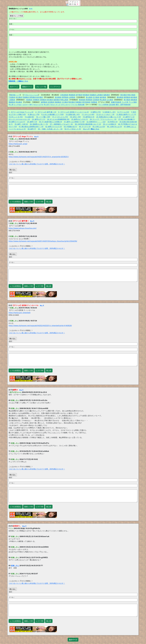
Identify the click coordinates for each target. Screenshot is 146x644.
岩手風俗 (79, 95)
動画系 (119, 102)
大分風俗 (65, 102)
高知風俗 (19, 102)
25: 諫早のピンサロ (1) (80, 119)
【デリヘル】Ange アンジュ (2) (22, 112)
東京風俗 (124, 95)
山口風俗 (110, 100)
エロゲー (26, 105)
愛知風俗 (120, 97)
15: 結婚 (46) (29, 117)
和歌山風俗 (64, 100)
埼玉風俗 (19, 97)
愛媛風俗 (12, 102)
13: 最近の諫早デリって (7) (126, 114)
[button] (73, 640)
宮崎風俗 (78, 102)
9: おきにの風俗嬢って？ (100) (52, 114)
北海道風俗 (64, 95)
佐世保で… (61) (110, 112)
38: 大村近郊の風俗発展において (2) (88, 124)
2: (36, 112)
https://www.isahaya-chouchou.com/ (23, 228)
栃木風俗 (40, 97)
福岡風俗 (44, 102)
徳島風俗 (134, 100)
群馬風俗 (33, 97)
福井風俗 (103, 97)
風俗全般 (81, 105)
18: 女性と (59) (75, 117)
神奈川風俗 (131, 95)
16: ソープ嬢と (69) (43, 117)
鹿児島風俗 (86, 102)
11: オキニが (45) (88, 114)
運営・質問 (120, 105)
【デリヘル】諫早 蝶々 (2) (47, 112)
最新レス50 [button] (28, 202)
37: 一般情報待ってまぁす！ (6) (61, 124)
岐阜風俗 (134, 97)
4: (91, 112)
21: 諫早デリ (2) (129, 117)
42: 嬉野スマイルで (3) (54, 127)
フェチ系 (125, 102)
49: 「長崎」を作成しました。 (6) (50, 129)
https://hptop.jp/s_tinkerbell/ (20, 313)
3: (59, 112)
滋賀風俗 (57, 100)
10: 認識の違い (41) (73, 114)
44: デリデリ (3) (85, 127)
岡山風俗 (103, 100)
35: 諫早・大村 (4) (21, 124)
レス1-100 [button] (40, 202)
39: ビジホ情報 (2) (109, 124)
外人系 (46, 105)
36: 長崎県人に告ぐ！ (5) (39, 124)
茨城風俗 (26, 97)
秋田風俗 (86, 95)
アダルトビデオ (38, 105)
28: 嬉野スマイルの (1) (17, 122)
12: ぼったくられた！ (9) (105, 114)
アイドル (74, 105)
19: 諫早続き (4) (89, 117)
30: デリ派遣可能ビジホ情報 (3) (50, 122)
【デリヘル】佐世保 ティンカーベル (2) (74, 112)
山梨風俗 (72, 97)
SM (31, 105)
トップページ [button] (55, 87)
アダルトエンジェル (31, 95)
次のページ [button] (14, 87)
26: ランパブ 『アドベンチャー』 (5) (103, 119)
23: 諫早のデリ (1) (39, 119)
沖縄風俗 (94, 102)
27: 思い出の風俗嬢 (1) (127, 119)
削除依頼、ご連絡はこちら (18, 81)
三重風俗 (12, 100)
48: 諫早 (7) (32, 129)
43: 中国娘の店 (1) (70, 127)
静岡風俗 (127, 97)
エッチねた (18, 105)
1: (9, 112)
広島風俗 (96, 100)
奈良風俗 (50, 100)
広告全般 (112, 105)
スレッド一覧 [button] (41, 87)
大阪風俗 (29, 100)
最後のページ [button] (27, 87)
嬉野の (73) (97, 112)
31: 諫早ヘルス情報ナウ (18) (74, 122)
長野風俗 (65, 97)
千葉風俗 (12, 97)
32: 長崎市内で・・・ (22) (96, 122)
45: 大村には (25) (99, 127)
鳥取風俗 (82, 100)
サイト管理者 (103, 105)
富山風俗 (89, 97)
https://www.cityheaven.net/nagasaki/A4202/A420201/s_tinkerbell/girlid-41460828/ (40, 326)
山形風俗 (100, 95)
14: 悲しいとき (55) (16, 117)
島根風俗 (89, 100)
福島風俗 (107, 95)
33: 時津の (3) (113, 122)
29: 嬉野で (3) (32, 122)
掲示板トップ (15, 95)
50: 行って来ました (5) (73, 129)
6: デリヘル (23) (123, 112)
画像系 (113, 102)
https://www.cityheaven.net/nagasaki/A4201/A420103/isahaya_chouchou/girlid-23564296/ (43, 241)
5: (103, 112)
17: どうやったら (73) (60, 117)
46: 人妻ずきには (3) (114, 127)
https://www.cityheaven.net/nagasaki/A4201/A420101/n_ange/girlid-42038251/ (39, 157)
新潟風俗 (58, 97)
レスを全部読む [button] (16, 202)
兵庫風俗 (43, 100)
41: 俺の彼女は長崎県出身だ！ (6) (31, 127)
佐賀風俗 (51, 102)
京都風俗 (36, 100)
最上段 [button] (49, 202)
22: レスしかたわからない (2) (19, 119)
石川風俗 (96, 97)
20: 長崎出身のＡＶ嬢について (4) (109, 117)
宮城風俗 (93, 95)
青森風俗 (72, 95)
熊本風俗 (72, 102)
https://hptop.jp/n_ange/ (18, 144)
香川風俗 (127, 100)
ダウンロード (66, 105)
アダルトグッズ (55, 105)
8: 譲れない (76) (34, 114)
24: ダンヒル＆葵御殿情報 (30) (58, 119)
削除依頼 (127, 105)
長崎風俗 (58, 102)
